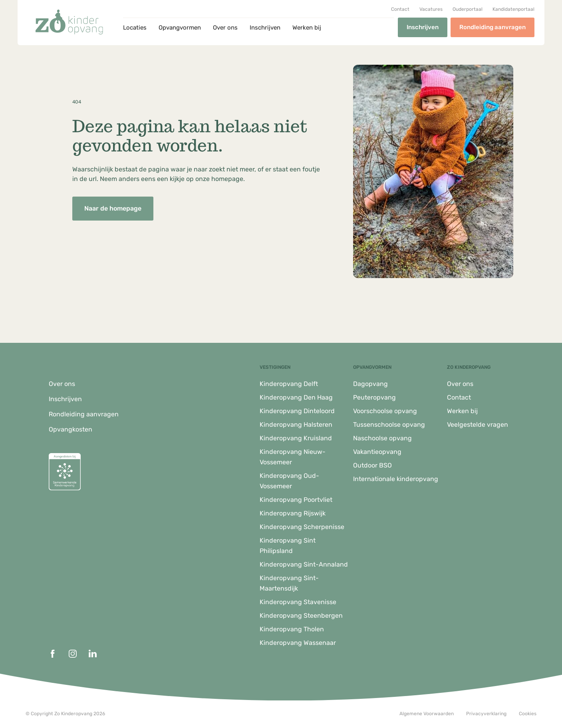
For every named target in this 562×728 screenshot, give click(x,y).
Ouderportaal (468, 9)
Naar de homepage (113, 208)
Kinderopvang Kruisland (296, 438)
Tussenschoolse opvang (389, 425)
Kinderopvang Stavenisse (298, 602)
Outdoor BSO (372, 465)
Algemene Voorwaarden (427, 714)
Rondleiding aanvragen (492, 27)
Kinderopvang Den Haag (296, 397)
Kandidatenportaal (513, 9)
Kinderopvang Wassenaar (298, 643)
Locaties (135, 28)
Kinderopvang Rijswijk (293, 513)
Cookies (528, 714)
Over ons (225, 28)
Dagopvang (370, 384)
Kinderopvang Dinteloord (297, 411)
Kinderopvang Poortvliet (296, 500)
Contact (400, 9)
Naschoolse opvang (382, 438)
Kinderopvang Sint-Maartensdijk (289, 583)
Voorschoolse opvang (385, 411)
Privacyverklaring (486, 714)
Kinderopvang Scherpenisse (302, 527)
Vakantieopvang (377, 452)
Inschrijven (265, 28)
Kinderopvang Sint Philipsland (288, 546)
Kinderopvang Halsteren (296, 425)
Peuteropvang (374, 397)
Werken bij (307, 28)
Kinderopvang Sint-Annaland (304, 564)
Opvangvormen (180, 28)
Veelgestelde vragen (478, 425)
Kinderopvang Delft (289, 384)
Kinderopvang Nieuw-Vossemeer (293, 457)
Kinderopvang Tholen (292, 629)
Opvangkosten (70, 429)
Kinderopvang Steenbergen (301, 616)
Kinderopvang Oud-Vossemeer (289, 481)
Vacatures (431, 9)
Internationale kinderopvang (396, 479)
